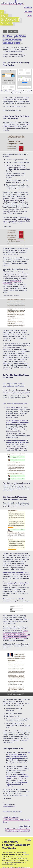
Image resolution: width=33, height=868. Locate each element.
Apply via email (8, 864)
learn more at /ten (23, 864)
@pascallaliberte (9, 802)
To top (28, 836)
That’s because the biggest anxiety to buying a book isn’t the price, (16, 631)
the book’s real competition (12, 278)
